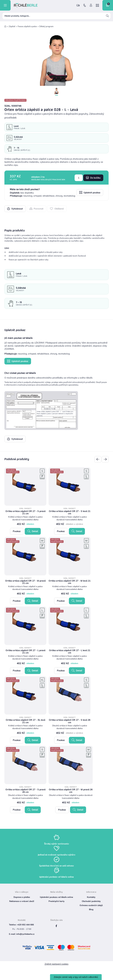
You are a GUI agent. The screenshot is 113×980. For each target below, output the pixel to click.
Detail (33, 534)
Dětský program (46, 26)
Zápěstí (12, 26)
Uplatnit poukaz (90, 192)
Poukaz (17, 534)
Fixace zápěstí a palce (27, 26)
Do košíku (93, 178)
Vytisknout (15, 209)
